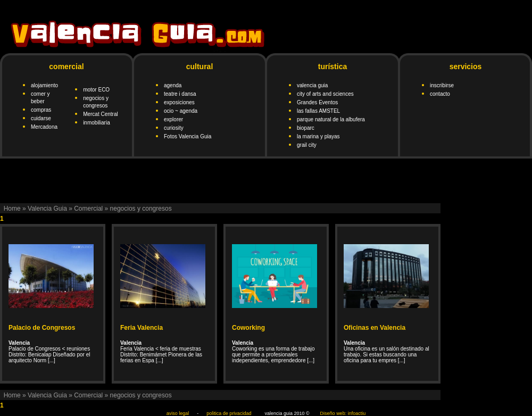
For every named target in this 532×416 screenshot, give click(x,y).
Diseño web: (334, 413)
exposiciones (179, 102)
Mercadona (44, 127)
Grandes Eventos (317, 102)
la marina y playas (318, 136)
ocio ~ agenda (181, 111)
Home (12, 209)
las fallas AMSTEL (318, 111)
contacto (440, 94)
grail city (307, 145)
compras (41, 110)
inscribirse (442, 85)
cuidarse (41, 118)
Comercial (88, 209)
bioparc (306, 128)
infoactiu (357, 413)
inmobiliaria (97, 123)
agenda (173, 85)
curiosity (174, 128)
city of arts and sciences (325, 94)
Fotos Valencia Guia (188, 136)
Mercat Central (101, 114)
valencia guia (312, 85)
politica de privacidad (229, 413)
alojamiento (44, 85)
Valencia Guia (47, 209)
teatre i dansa (180, 94)
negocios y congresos (141, 209)
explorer (173, 119)
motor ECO (96, 90)
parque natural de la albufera (331, 119)
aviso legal (178, 413)
